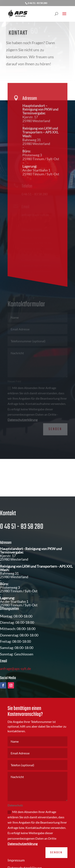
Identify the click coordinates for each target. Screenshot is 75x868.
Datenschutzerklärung (23, 417)
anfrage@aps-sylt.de (15, 677)
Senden (55, 427)
